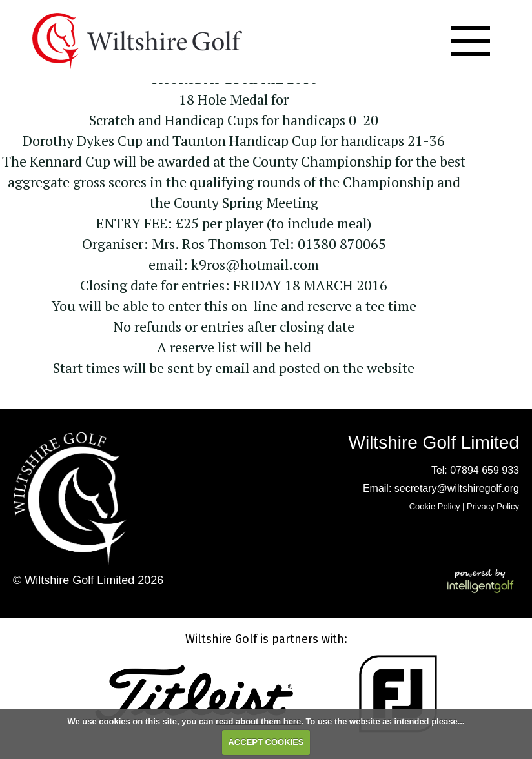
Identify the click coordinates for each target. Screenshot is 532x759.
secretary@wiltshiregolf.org (457, 488)
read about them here (258, 721)
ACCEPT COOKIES (266, 742)
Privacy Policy (493, 506)
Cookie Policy (435, 506)
